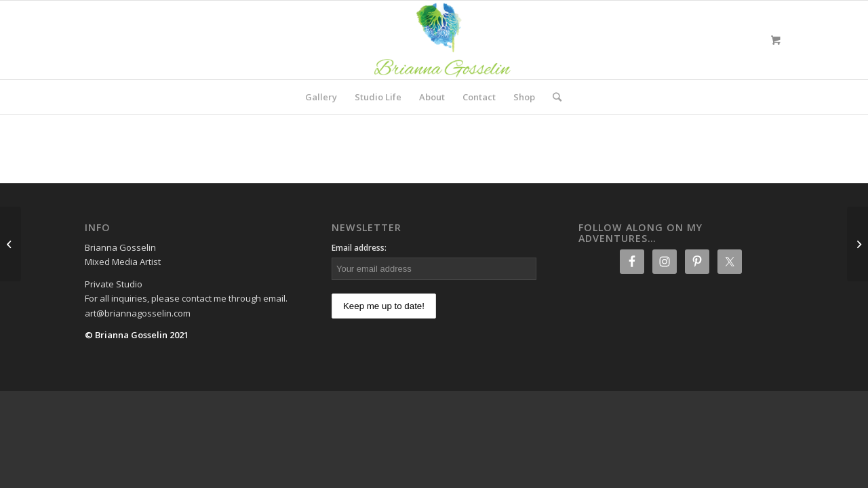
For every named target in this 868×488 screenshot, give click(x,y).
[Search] (553, 97)
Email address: (359, 248)
